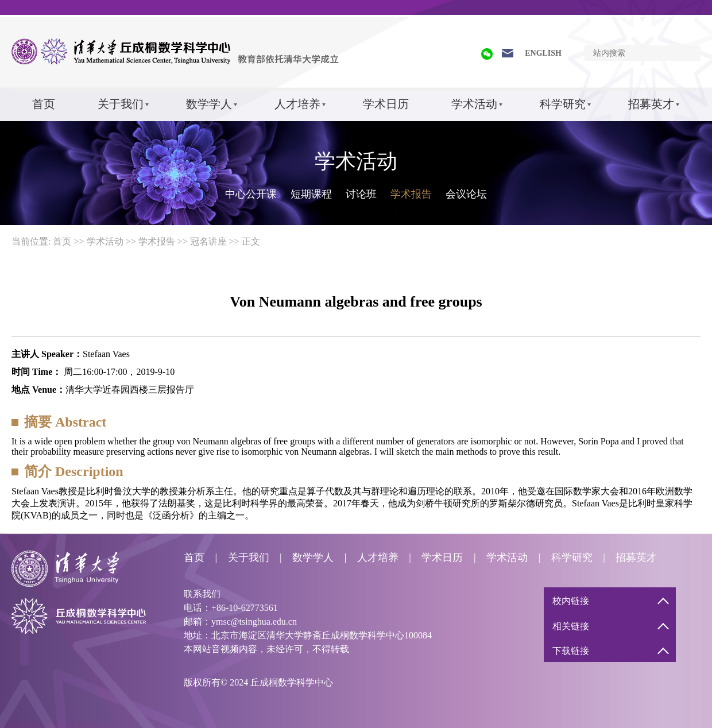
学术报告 (411, 194)
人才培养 (297, 104)
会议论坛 (466, 194)
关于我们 (121, 104)
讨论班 (361, 194)
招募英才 (651, 104)
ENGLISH (543, 53)
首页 (44, 104)
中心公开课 (251, 194)
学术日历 (386, 104)
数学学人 (209, 104)
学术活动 (474, 104)
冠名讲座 (208, 241)
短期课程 (311, 194)
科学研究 (563, 104)
